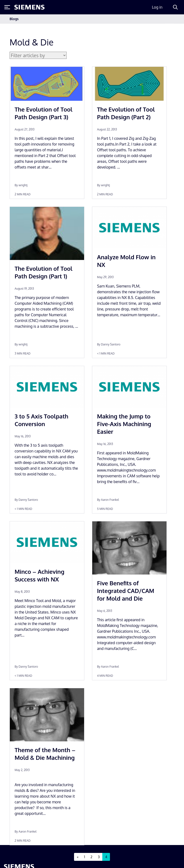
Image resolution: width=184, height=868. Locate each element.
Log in (157, 7)
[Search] (175, 7)
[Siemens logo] (29, 7)
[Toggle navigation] (170, 19)
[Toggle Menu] (7, 7)
